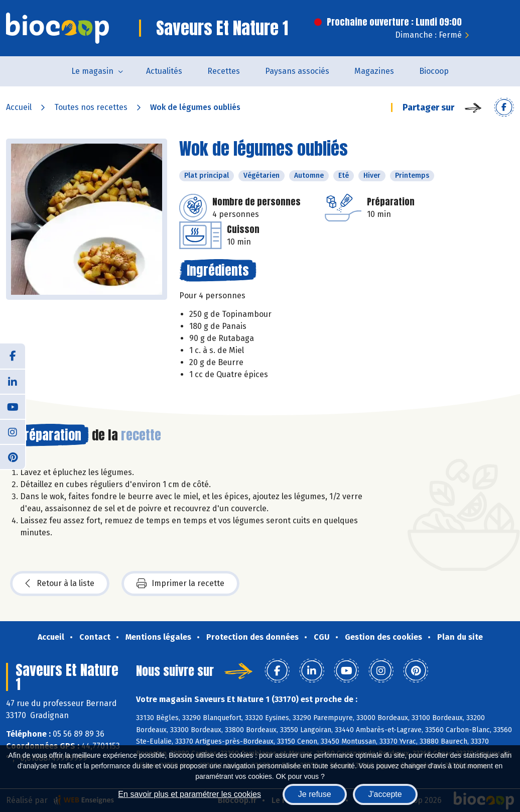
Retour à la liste (60, 584)
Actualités (164, 71)
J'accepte (385, 794)
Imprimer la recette (180, 584)
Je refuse (315, 794)
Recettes (224, 71)
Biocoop (434, 71)
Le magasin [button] (92, 71)
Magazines (374, 71)
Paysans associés (297, 71)
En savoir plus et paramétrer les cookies (189, 794)
